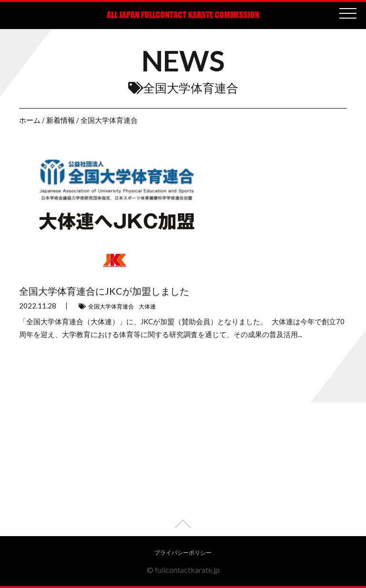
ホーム (30, 120)
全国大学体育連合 (111, 306)
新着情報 (61, 120)
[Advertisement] (183, 469)
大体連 (147, 306)
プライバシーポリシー (183, 553)
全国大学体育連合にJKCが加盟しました (104, 291)
